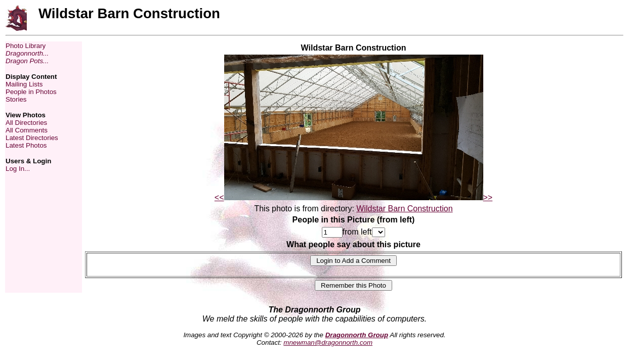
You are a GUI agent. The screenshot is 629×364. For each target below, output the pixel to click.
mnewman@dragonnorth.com (328, 343)
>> (488, 197)
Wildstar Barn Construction (404, 209)
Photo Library (26, 46)
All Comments (27, 130)
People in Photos (31, 92)
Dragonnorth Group (357, 335)
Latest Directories (32, 138)
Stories (16, 99)
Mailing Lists (24, 84)
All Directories (26, 123)
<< (219, 197)
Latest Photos (26, 145)
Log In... (18, 169)
